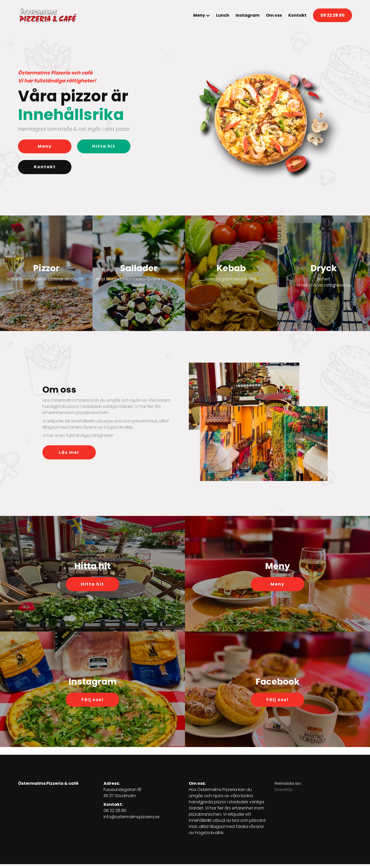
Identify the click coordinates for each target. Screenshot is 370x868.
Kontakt (297, 15)
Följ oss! (93, 700)
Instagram (248, 15)
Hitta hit (104, 146)
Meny (199, 15)
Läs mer (69, 452)
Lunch (223, 15)
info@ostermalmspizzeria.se (132, 817)
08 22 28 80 (332, 15)
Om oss (274, 15)
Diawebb (283, 790)
